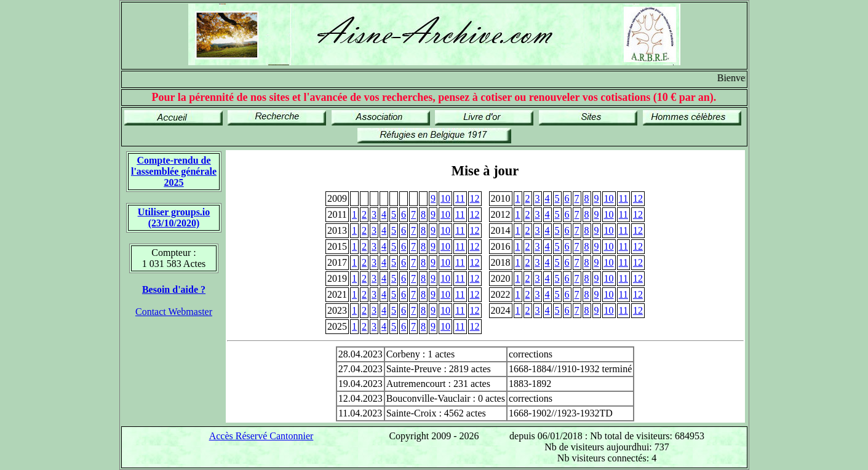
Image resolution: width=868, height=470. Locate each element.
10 (445, 198)
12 (475, 198)
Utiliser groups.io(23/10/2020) (174, 217)
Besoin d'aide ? (174, 289)
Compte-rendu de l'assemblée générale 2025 (174, 171)
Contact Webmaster (174, 312)
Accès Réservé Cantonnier (261, 436)
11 (460, 198)
